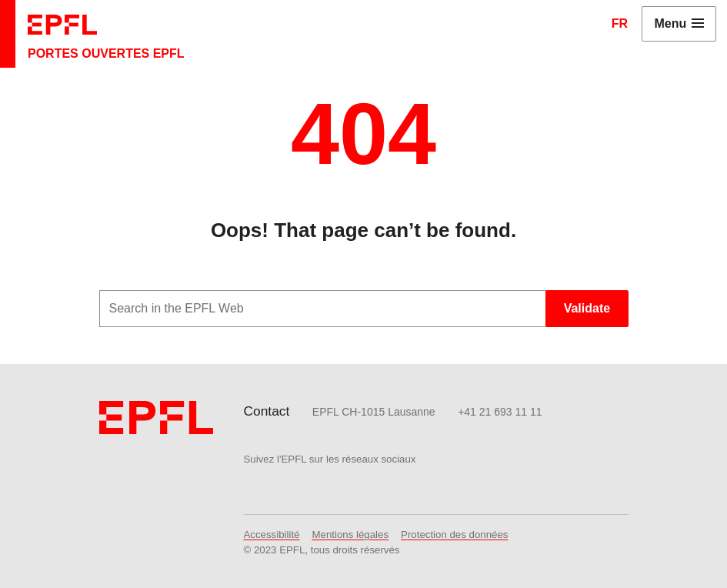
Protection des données (454, 535)
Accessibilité (272, 535)
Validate (587, 308)
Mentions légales (351, 535)
